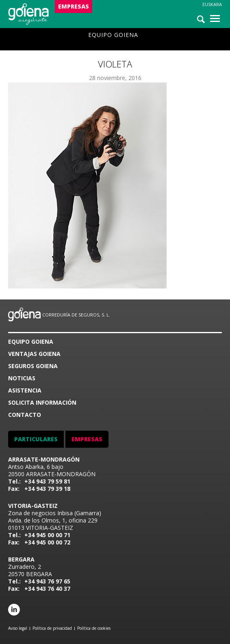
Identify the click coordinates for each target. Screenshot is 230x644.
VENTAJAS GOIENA (34, 354)
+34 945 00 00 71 (47, 535)
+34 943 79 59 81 (47, 481)
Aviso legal (18, 628)
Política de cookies (94, 628)
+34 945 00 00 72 (47, 542)
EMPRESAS (74, 6)
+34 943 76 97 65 (47, 581)
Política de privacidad (52, 628)
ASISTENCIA (25, 390)
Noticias (22, 378)
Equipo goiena (113, 35)
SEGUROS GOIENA (33, 366)
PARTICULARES (36, 439)
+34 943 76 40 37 (47, 589)
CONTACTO (25, 415)
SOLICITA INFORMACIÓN (42, 402)
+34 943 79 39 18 (47, 489)
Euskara (212, 4)
